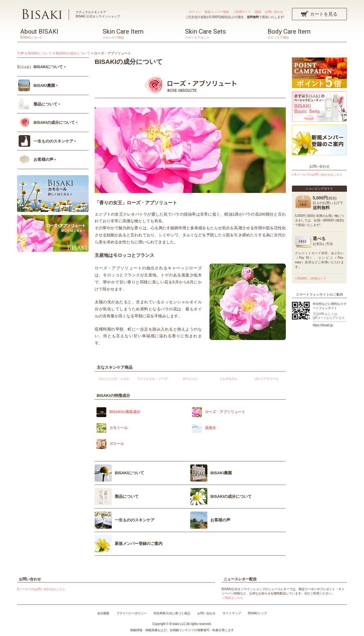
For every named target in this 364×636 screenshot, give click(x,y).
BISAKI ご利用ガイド (312, 278)
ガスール (117, 444)
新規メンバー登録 (217, 12)
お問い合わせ (274, 12)
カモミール (118, 428)
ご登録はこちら (232, 598)
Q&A (258, 12)
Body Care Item (306, 34)
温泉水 (210, 428)
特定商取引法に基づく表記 (172, 613)
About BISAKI (58, 34)
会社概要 (103, 613)
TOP (20, 53)
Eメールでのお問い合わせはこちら (318, 174)
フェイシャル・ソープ (152, 379)
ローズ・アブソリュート (225, 412)
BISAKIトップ (257, 613)
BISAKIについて (40, 53)
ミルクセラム (228, 379)
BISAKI (42, 14)
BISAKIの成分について (73, 53)
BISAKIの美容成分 (125, 412)
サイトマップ (232, 613)
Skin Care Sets (223, 34)
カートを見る (324, 14)
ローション (190, 379)
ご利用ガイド (242, 12)
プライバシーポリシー (132, 613)
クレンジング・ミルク (114, 379)
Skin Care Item (141, 34)
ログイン (195, 12)
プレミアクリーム (267, 379)
